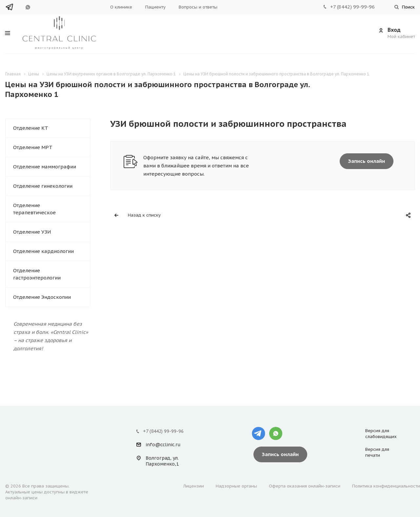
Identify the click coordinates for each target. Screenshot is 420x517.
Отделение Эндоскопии (42, 297)
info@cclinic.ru (163, 445)
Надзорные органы (236, 486)
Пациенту (155, 7)
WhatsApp (28, 7)
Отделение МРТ (33, 147)
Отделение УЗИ (32, 232)
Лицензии (194, 486)
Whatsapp (276, 433)
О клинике (121, 7)
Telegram (11, 7)
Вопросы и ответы (198, 7)
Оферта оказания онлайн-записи (305, 486)
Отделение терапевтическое (34, 209)
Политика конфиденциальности (386, 486)
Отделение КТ (31, 128)
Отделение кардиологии (43, 251)
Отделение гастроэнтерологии (37, 274)
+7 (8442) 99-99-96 (352, 7)
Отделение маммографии (45, 167)
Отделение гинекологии (43, 186)
